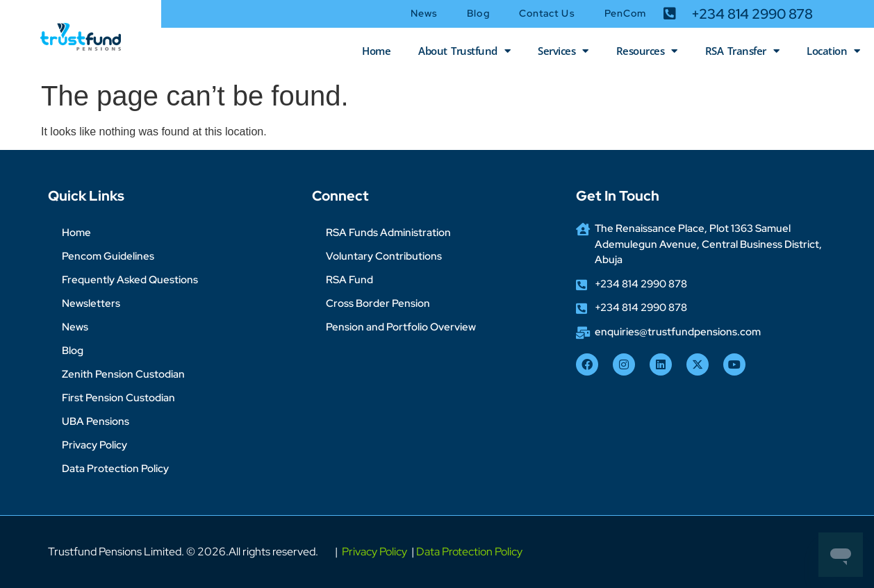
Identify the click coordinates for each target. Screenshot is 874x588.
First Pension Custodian (118, 398)
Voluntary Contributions (384, 256)
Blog (478, 13)
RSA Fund (349, 280)
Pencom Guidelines (108, 256)
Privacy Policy (94, 445)
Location (833, 51)
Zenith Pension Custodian (123, 374)
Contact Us (547, 13)
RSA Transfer (742, 51)
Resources (647, 51)
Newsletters (91, 303)
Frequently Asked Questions (130, 280)
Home (376, 51)
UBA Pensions (96, 421)
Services (563, 51)
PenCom (626, 13)
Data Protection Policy (115, 469)
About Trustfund (464, 51)
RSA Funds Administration (388, 233)
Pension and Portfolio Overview (401, 327)
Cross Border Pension (378, 303)
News (424, 13)
